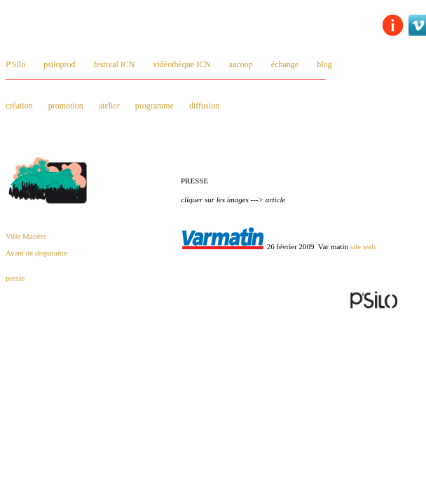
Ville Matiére (26, 236)
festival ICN (115, 64)
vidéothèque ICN (182, 64)
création (19, 106)
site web (363, 246)
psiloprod (59, 64)
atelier (109, 106)
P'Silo (15, 64)
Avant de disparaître (36, 253)
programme (154, 106)
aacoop (241, 64)
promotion (66, 106)
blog (324, 64)
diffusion (204, 106)
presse (15, 278)
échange (285, 64)
